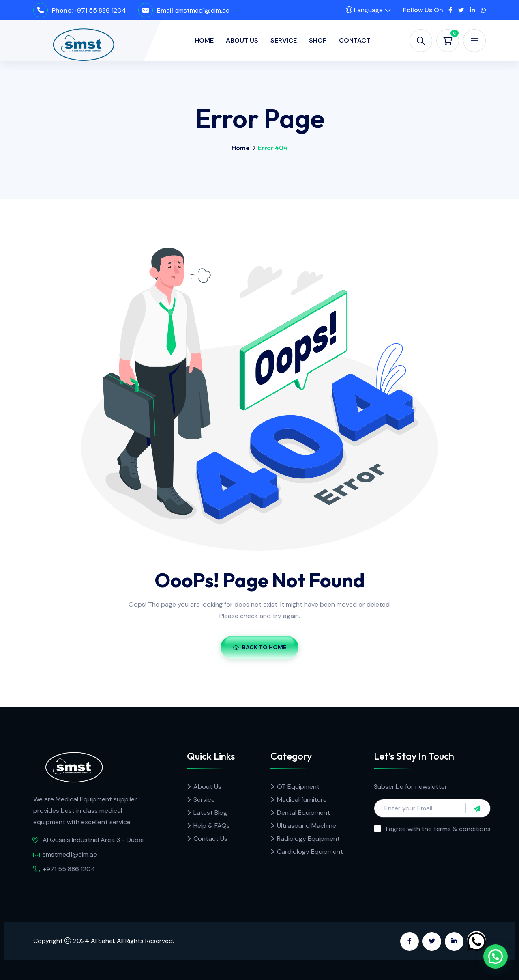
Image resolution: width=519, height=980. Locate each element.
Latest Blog (210, 813)
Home (204, 40)
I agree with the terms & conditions (438, 829)
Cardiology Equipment (310, 852)
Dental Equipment (303, 813)
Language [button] (364, 10)
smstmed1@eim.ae (202, 10)
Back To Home (259, 647)
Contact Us (210, 839)
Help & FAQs (212, 826)
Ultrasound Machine (307, 826)
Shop (318, 40)
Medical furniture (302, 800)
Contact (355, 40)
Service (284, 40)
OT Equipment (298, 787)
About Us (242, 40)
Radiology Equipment (308, 839)
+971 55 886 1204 (100, 10)
